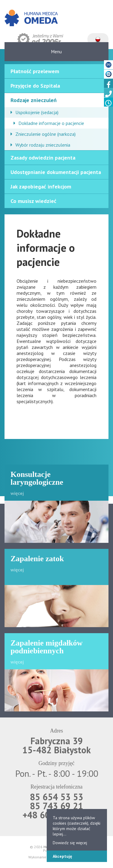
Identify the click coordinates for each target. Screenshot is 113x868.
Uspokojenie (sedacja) (37, 112)
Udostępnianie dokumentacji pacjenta (56, 172)
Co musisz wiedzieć (33, 201)
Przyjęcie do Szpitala (35, 86)
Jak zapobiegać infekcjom (41, 187)
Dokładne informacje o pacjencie (51, 123)
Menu (56, 52)
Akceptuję (62, 856)
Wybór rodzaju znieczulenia (43, 145)
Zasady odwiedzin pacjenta (43, 158)
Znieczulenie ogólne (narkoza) (46, 134)
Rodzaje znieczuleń (34, 100)
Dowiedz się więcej (70, 843)
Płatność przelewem (35, 71)
